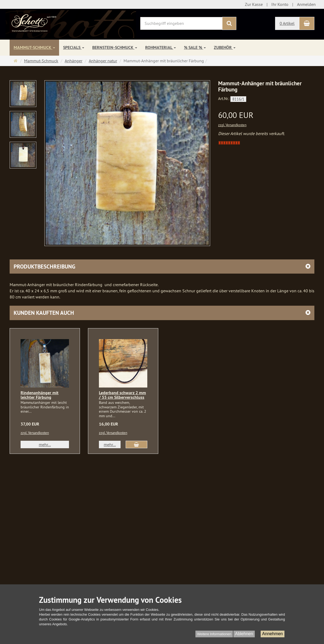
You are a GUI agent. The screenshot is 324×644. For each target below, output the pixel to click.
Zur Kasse (254, 4)
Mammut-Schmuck (34, 47)
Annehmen (273, 634)
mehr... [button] (45, 444)
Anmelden (306, 4)
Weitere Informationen (214, 634)
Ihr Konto (280, 4)
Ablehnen (244, 634)
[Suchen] (229, 23)
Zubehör (225, 47)
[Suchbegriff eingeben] (181, 23)
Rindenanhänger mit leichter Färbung (40, 395)
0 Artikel (287, 23)
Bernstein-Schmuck (115, 47)
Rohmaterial (161, 47)
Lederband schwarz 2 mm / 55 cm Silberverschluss (122, 395)
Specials (74, 47)
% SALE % (195, 47)
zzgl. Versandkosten (232, 125)
